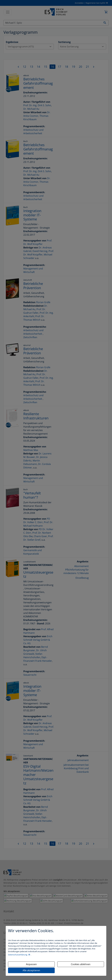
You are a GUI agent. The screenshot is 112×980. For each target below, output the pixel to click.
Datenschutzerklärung (18, 955)
